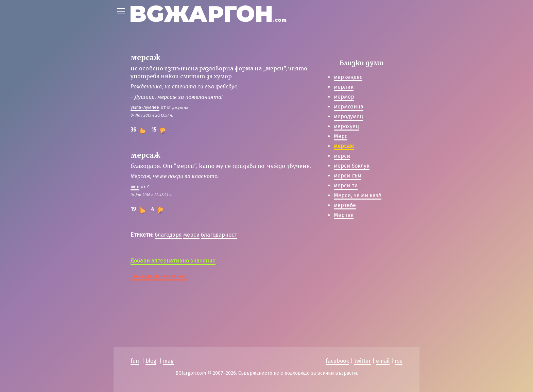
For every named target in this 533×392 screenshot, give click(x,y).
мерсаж (344, 146)
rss (399, 361)
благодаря (168, 235)
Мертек (344, 215)
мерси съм (348, 176)
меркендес (348, 77)
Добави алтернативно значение (173, 261)
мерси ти (346, 185)
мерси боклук (352, 166)
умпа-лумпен (145, 107)
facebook (337, 361)
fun (135, 361)
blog (151, 361)
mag (168, 361)
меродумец (348, 116)
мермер (344, 97)
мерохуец (346, 126)
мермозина (349, 107)
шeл (135, 186)
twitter (363, 361)
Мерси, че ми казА (358, 195)
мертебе (345, 205)
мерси (191, 235)
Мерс (341, 136)
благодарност (219, 235)
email (383, 361)
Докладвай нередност (159, 276)
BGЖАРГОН (208, 14)
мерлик (344, 87)
